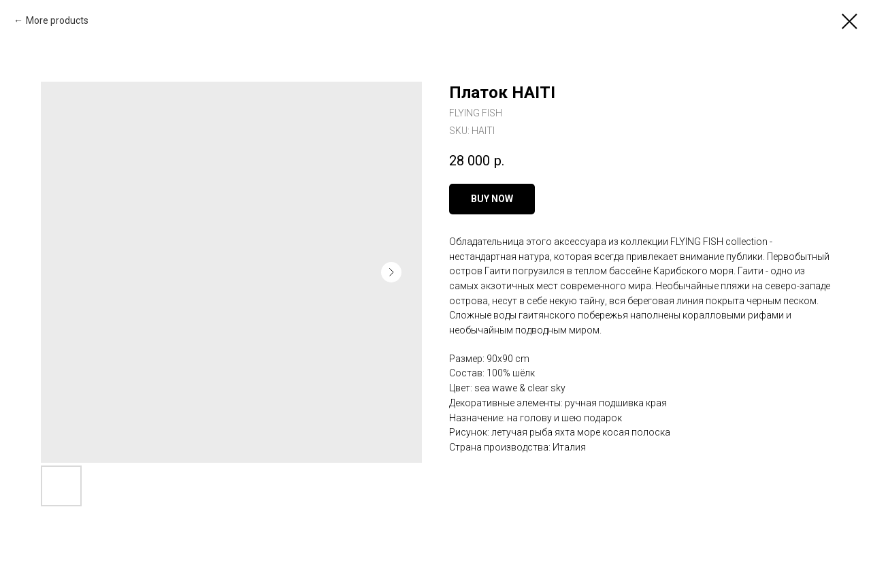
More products (57, 20)
